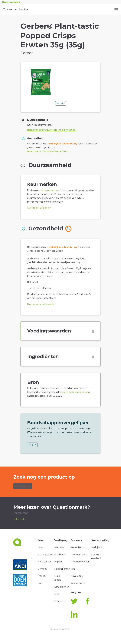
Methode (59, 547)
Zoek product (23, 486)
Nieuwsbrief (44, 562)
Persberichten (62, 569)
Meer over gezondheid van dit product (48, 151)
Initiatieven (60, 601)
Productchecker (15, 10)
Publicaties (60, 555)
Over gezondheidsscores (41, 304)
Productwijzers (79, 555)
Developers (77, 576)
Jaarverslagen (46, 555)
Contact (42, 569)
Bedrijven (97, 547)
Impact (58, 562)
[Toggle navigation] (116, 10)
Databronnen (62, 587)
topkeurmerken (50, 190)
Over (41, 547)
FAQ (40, 583)
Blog (57, 594)
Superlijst (76, 547)
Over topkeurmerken (39, 208)
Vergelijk (61, 103)
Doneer (42, 576)
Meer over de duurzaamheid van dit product (51, 130)
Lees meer (20, 519)
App (73, 569)
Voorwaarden (78, 583)
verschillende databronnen (75, 392)
